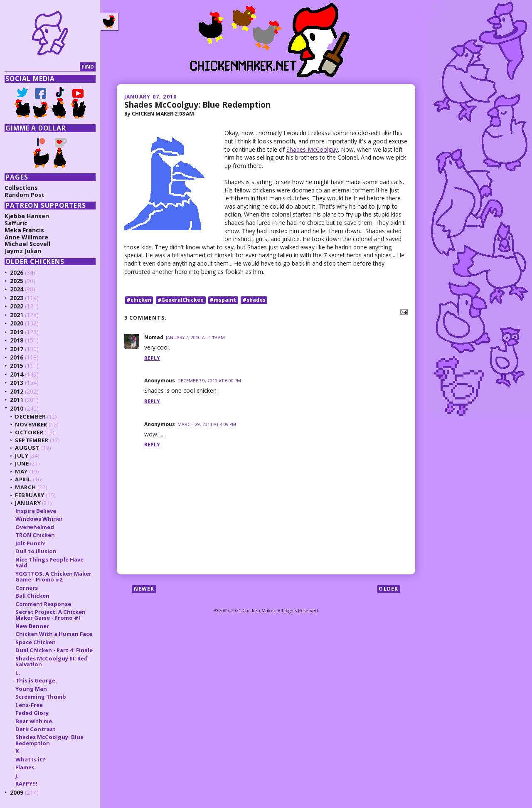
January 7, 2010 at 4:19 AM (195, 337)
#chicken (139, 300)
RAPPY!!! (27, 783)
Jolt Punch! (31, 543)
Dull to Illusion (37, 551)
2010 (17, 408)
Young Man (32, 689)
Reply (152, 358)
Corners (27, 588)
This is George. (37, 680)
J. (18, 776)
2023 (17, 298)
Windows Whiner (40, 519)
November (32, 424)
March (26, 487)
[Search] (43, 67)
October (30, 432)
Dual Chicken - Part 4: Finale (55, 650)
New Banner (33, 626)
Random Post (25, 195)
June (23, 463)
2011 (17, 400)
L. (19, 673)
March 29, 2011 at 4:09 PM (207, 424)
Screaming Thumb (42, 697)
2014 (17, 374)
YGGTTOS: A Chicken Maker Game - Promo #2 (54, 576)
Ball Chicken (33, 596)
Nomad (154, 337)
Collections (22, 188)
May (22, 471)
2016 (17, 357)
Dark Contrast (36, 729)
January (29, 503)
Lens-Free (30, 705)
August (28, 448)
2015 (17, 366)
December (31, 416)
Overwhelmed (36, 527)
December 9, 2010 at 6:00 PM (209, 381)
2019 (17, 332)
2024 (17, 289)
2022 (17, 306)
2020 (17, 323)
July (23, 456)
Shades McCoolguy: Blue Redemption (197, 105)
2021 (17, 315)
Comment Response (44, 604)
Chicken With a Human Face (55, 634)
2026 (17, 272)
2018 (17, 340)
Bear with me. (35, 721)
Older (388, 589)
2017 (17, 349)
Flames (26, 767)
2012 (17, 391)
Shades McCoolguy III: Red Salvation (52, 661)
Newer (144, 589)
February (31, 495)
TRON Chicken (36, 535)
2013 (17, 383)
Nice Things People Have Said (50, 562)
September (33, 440)
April (24, 479)
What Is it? (31, 759)
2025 (17, 281)
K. (19, 751)
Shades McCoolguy (312, 149)
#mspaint (223, 300)
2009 (17, 792)
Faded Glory (33, 713)
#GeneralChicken (181, 300)
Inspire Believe (37, 511)
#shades (254, 300)
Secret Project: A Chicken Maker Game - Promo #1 (51, 615)
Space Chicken (36, 642)
